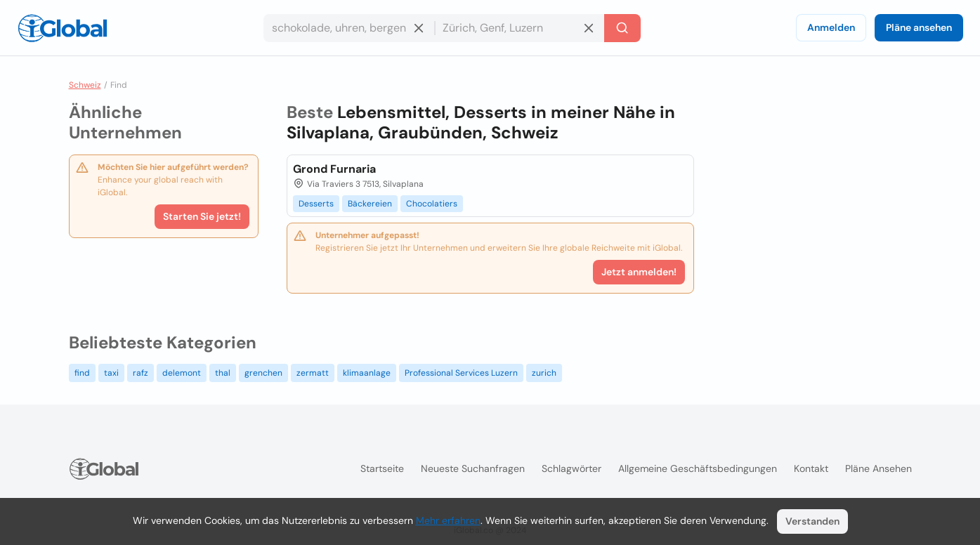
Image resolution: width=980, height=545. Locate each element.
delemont (182, 373)
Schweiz (85, 85)
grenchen (263, 373)
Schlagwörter (571, 468)
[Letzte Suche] (622, 28)
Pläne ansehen (919, 27)
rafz (141, 373)
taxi (111, 373)
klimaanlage (367, 373)
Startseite (382, 468)
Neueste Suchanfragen (473, 468)
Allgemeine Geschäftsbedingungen (698, 468)
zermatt (313, 373)
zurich (544, 373)
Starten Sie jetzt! (202, 216)
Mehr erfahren (448, 520)
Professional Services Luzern (461, 373)
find (82, 373)
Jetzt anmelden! (639, 272)
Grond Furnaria (334, 169)
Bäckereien (370, 204)
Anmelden (831, 27)
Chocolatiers (432, 204)
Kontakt (811, 468)
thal (223, 373)
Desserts (316, 204)
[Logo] (63, 28)
